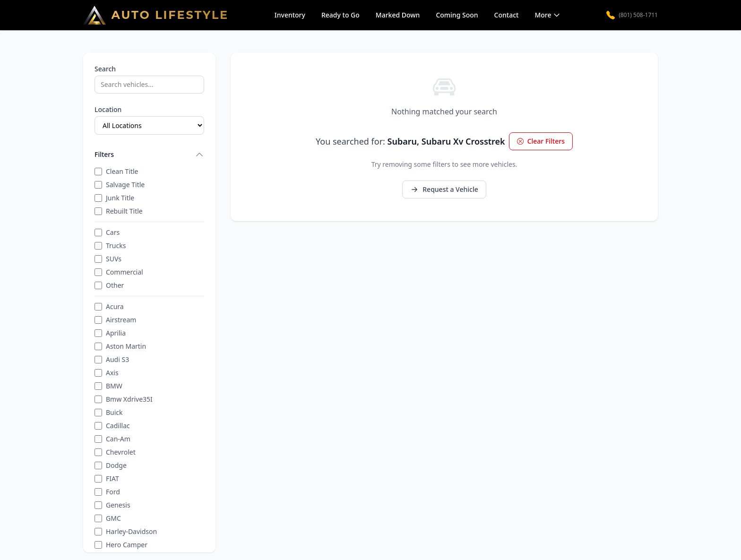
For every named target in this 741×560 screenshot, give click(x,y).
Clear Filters (541, 141)
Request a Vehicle (444, 189)
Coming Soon (457, 15)
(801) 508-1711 (632, 15)
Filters (149, 155)
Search (105, 69)
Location (108, 109)
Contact (507, 15)
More (547, 15)
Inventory (290, 15)
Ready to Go (340, 15)
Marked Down (398, 15)
